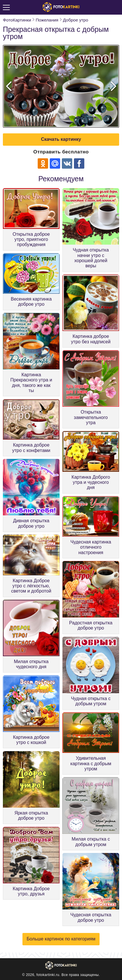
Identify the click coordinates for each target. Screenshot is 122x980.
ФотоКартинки (17, 20)
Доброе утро (76, 20)
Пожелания (47, 20)
